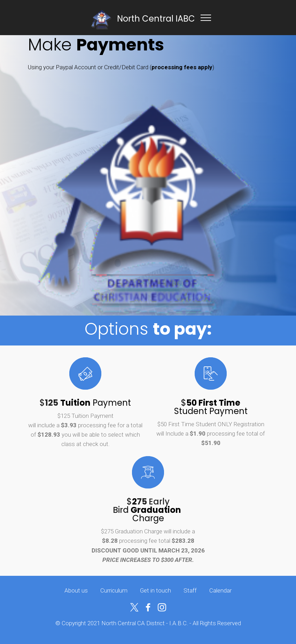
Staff (190, 590)
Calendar (220, 590)
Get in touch (155, 590)
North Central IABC (156, 19)
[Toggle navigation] (206, 17)
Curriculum (114, 590)
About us (76, 590)
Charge (158, 514)
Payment (112, 403)
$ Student (207, 407)
